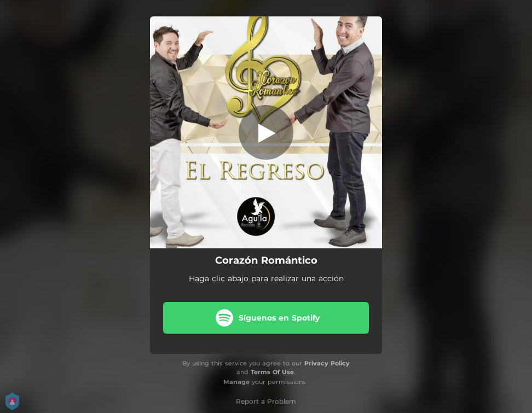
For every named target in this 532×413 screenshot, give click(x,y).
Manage (236, 382)
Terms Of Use (272, 372)
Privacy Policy (327, 363)
